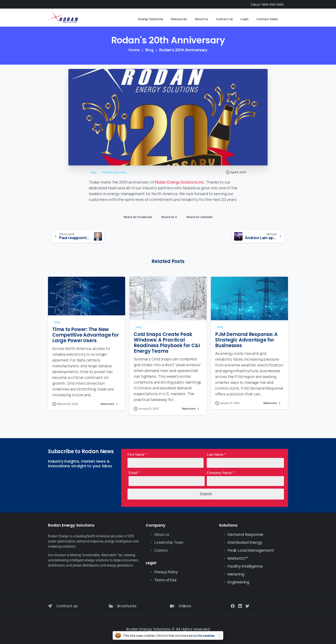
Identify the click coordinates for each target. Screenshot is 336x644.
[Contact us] (50, 606)
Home (134, 50)
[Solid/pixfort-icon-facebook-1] (233, 606)
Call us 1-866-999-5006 (267, 4)
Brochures (127, 606)
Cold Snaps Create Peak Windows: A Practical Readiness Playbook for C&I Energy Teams (167, 346)
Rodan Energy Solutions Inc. (180, 182)
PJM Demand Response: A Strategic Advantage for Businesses (246, 344)
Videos (185, 606)
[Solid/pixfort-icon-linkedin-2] (240, 606)
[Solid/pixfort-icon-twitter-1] (247, 606)
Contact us (67, 606)
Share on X (168, 216)
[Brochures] (111, 606)
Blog (149, 50)
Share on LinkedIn (198, 216)
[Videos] (172, 606)
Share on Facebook (137, 216)
